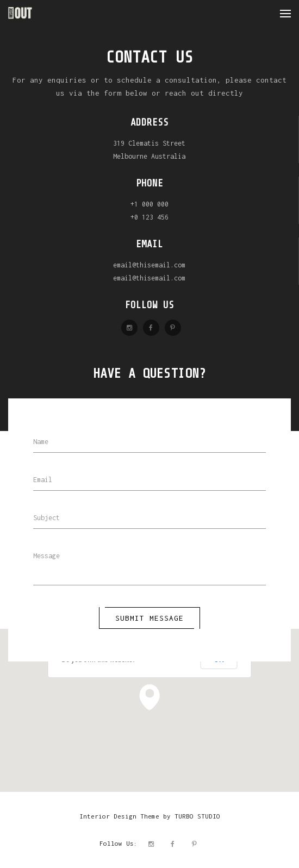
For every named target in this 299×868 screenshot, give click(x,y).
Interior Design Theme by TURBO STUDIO (150, 816)
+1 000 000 (149, 204)
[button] (149, 697)
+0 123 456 (149, 217)
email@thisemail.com (149, 265)
